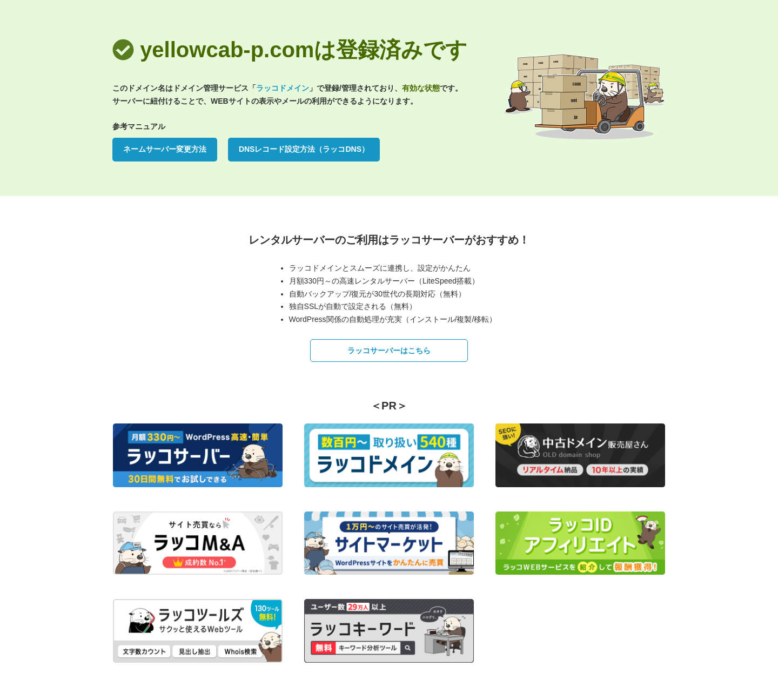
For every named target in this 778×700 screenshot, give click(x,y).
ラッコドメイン (283, 88)
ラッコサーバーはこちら (389, 351)
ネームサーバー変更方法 (165, 149)
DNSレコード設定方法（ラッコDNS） (304, 149)
